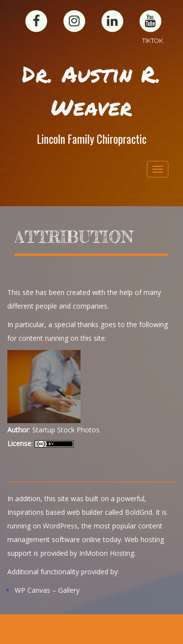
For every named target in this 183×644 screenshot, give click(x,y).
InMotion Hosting (107, 553)
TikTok (152, 41)
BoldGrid (139, 512)
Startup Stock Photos (66, 430)
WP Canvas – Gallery (47, 590)
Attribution (74, 237)
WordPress (60, 526)
